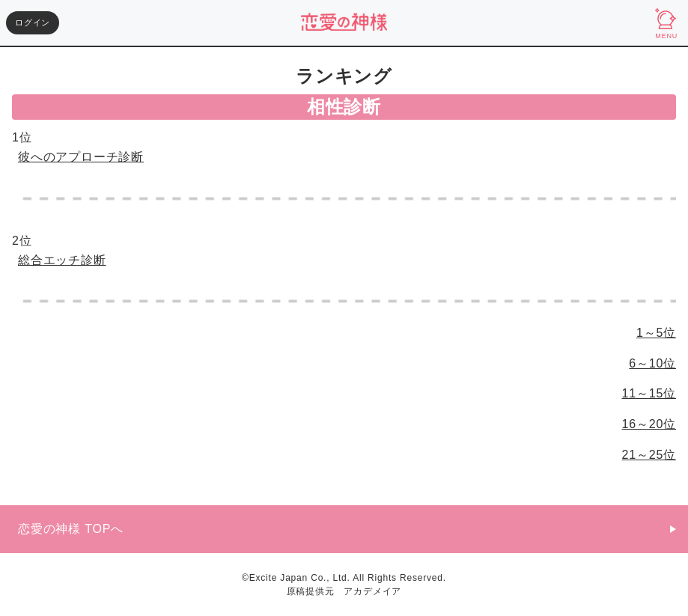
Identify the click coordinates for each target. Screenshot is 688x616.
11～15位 (649, 393)
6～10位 (652, 363)
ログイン (33, 22)
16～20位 (649, 424)
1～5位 (656, 333)
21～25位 (649, 455)
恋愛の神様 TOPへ (71, 529)
